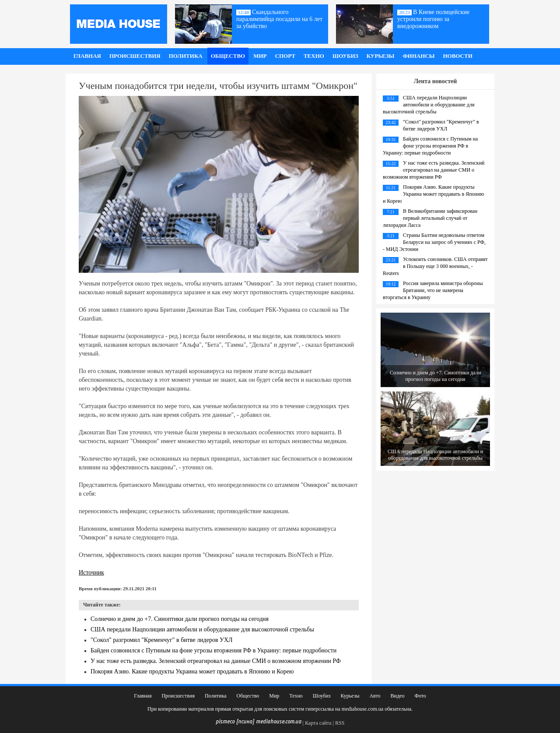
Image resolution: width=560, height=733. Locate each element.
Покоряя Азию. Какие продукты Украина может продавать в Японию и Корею (192, 671)
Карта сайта (318, 723)
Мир (260, 56)
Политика (186, 56)
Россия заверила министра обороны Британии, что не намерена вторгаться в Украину (433, 290)
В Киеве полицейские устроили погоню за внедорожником (433, 19)
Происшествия (135, 56)
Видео (398, 696)
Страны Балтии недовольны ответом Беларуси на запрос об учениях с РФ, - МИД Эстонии (434, 242)
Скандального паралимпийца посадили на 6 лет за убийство (279, 19)
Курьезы (381, 56)
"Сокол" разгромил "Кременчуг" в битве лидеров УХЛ (162, 640)
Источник (91, 573)
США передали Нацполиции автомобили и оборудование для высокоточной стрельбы (202, 629)
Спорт (285, 56)
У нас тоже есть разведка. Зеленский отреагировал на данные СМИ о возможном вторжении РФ (216, 661)
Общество (228, 56)
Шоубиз (345, 56)
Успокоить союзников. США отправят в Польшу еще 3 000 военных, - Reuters (435, 266)
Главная (87, 56)
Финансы (418, 56)
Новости (457, 56)
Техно (314, 56)
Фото (420, 696)
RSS (340, 723)
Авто (375, 696)
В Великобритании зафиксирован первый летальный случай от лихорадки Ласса (430, 218)
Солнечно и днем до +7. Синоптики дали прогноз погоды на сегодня (180, 619)
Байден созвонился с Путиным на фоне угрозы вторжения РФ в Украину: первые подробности (213, 650)
